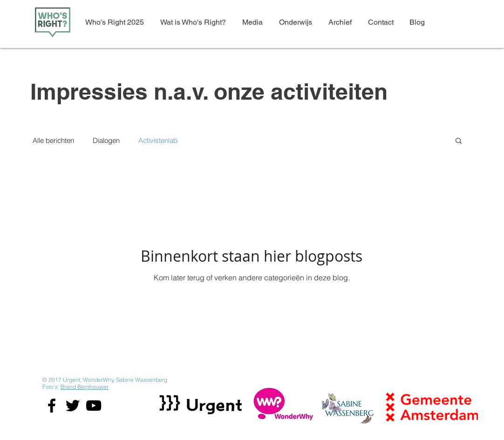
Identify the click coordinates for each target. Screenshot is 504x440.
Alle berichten (53, 140)
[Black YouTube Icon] (94, 406)
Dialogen (106, 140)
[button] (459, 141)
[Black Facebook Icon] (52, 406)
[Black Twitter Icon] (73, 406)
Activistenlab (158, 140)
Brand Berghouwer (85, 387)
